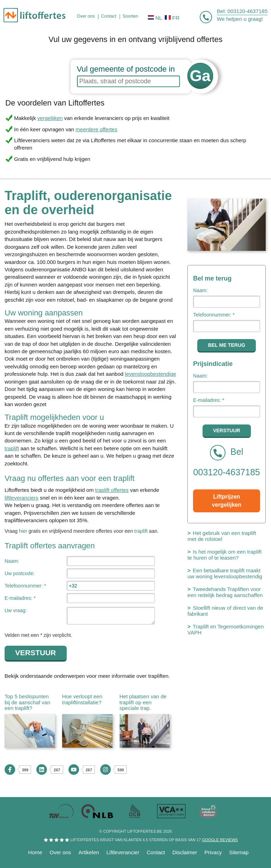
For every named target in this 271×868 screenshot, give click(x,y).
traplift (12, 448)
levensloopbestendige (150, 374)
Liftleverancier (123, 852)
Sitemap (239, 852)
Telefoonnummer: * (25, 586)
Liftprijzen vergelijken (227, 501)
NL (155, 18)
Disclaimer (185, 852)
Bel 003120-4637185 (227, 461)
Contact (156, 852)
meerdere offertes (96, 129)
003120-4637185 (248, 11)
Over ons (61, 852)
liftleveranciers (22, 498)
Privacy (213, 852)
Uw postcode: (20, 573)
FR (172, 18)
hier (23, 531)
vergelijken (50, 118)
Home (35, 852)
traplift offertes (112, 490)
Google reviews (220, 840)
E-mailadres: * (20, 598)
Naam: (12, 561)
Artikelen (89, 852)
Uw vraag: (16, 610)
